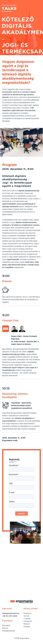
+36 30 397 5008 (10, 616)
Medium (27, 624)
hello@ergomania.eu (11, 613)
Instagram (28, 621)
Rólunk (5, 628)
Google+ (27, 627)
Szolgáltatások (8, 631)
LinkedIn (27, 619)
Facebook (28, 613)
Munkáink (6, 625)
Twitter (27, 616)
